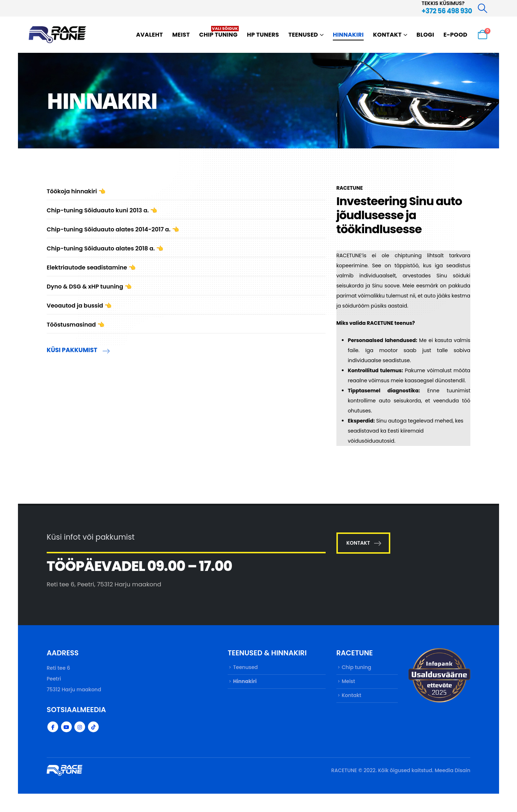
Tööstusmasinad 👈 (76, 325)
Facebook (53, 727)
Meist (181, 35)
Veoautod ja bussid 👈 (79, 306)
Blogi (425, 35)
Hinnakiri (348, 35)
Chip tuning (219, 32)
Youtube (66, 727)
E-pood (455, 35)
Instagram (80, 727)
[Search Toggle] (483, 8)
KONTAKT (363, 543)
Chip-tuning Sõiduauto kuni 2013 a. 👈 (102, 210)
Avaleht (150, 35)
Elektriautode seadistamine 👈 (91, 267)
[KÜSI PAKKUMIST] (186, 352)
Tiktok (93, 727)
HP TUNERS (263, 35)
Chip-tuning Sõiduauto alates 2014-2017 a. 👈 (113, 229)
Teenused (303, 35)
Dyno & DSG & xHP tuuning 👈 (89, 287)
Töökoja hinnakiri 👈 (76, 191)
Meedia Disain (453, 770)
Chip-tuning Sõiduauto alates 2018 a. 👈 (105, 248)
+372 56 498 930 (447, 11)
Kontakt (387, 35)
